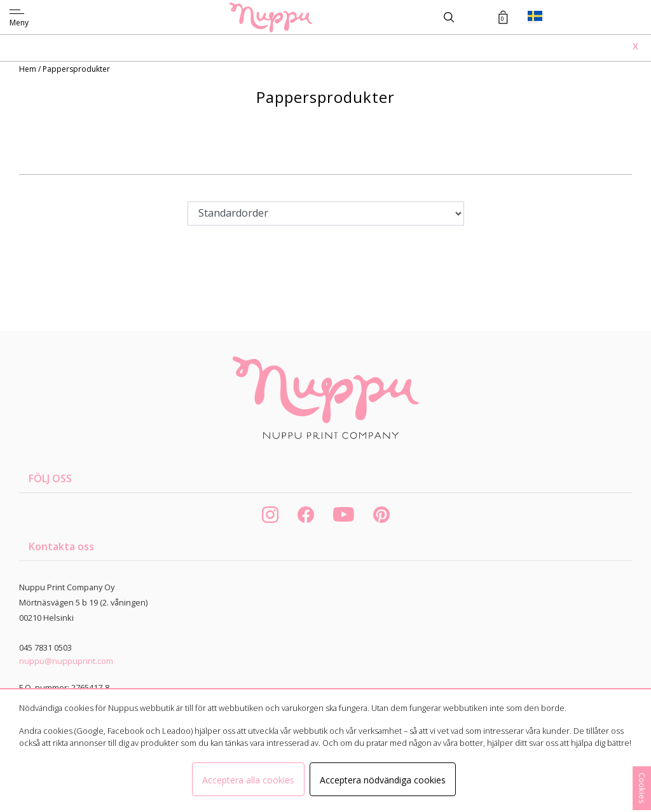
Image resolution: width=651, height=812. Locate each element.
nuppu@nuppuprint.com (66, 661)
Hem (29, 69)
